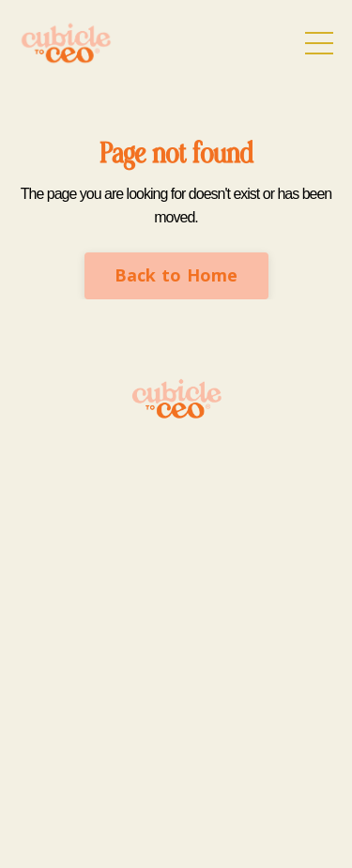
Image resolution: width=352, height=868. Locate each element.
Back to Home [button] (176, 275)
